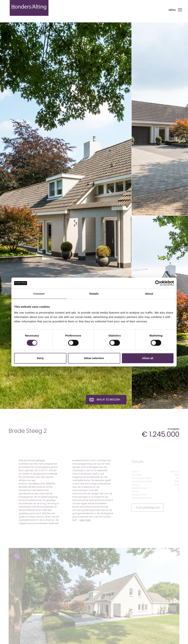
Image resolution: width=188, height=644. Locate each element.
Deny (40, 358)
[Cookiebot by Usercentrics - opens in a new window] (158, 283)
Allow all (148, 358)
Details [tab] (94, 294)
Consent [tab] (39, 294)
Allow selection (94, 358)
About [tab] (149, 294)
